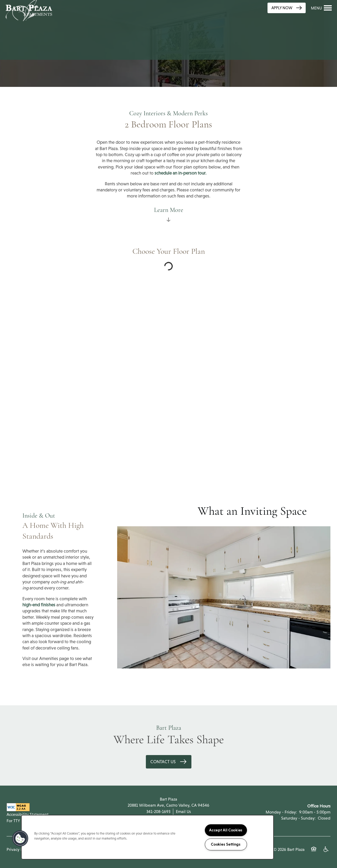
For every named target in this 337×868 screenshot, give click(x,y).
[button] (287, 8)
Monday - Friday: (281, 812)
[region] (147, 837)
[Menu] (321, 8)
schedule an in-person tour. (180, 173)
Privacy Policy (19, 849)
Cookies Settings (226, 844)
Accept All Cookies (226, 830)
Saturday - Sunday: (298, 818)
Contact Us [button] (163, 762)
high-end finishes (39, 605)
